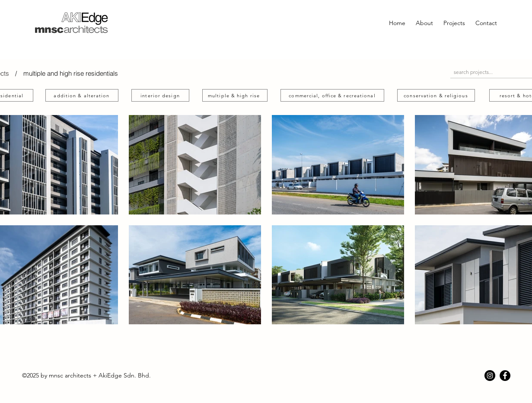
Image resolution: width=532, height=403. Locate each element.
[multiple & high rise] (235, 95)
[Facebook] (505, 376)
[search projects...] (486, 72)
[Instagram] (490, 376)
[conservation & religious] (436, 95)
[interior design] (160, 95)
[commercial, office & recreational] (332, 95)
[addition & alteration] (82, 95)
